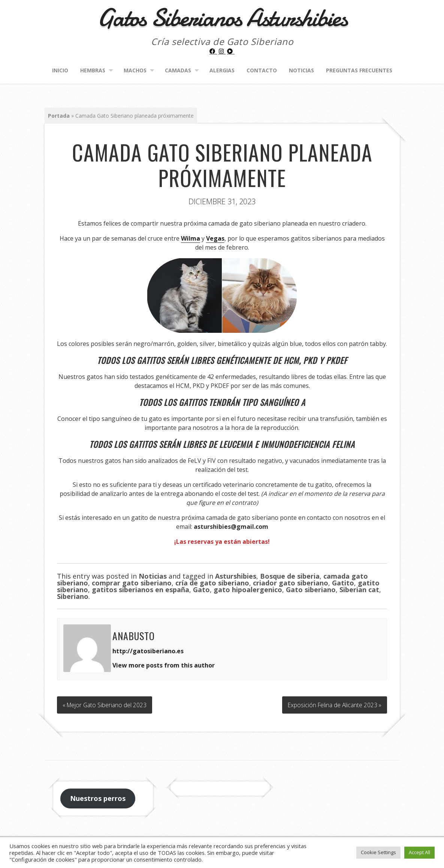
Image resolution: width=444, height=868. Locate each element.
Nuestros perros (98, 797)
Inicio (60, 70)
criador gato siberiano (291, 583)
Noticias (301, 70)
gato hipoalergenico (248, 590)
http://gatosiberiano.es (148, 651)
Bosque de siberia (290, 576)
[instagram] (222, 51)
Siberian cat (359, 590)
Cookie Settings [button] (378, 852)
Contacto (262, 70)
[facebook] (213, 51)
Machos (135, 70)
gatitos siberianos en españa (141, 590)
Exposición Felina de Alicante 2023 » (333, 704)
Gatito (343, 583)
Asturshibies (236, 576)
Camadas (178, 70)
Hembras (93, 70)
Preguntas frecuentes (359, 70)
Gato (201, 590)
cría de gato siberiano (212, 583)
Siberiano (73, 596)
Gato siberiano (311, 590)
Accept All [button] (419, 852)
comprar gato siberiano (132, 583)
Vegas (215, 238)
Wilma (191, 238)
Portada (59, 116)
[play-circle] (231, 51)
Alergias (222, 70)
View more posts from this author (164, 665)
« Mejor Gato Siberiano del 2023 (106, 704)
